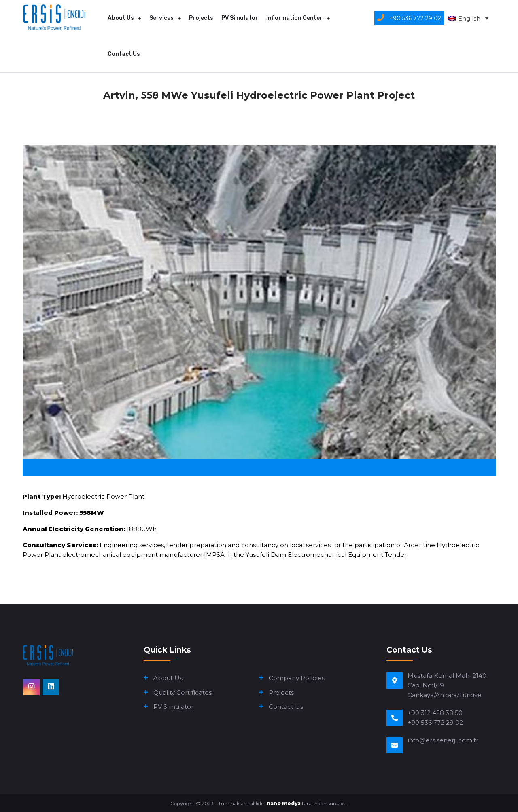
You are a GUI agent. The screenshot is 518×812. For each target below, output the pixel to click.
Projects (201, 18)
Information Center (294, 18)
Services (161, 18)
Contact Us (124, 54)
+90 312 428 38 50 (435, 713)
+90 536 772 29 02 (435, 722)
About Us (121, 18)
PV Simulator (240, 18)
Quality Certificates (183, 693)
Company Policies (297, 678)
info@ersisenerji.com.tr (443, 740)
